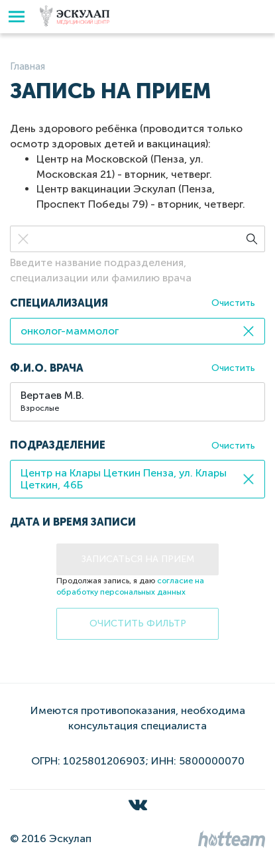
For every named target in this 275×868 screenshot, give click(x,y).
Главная (27, 66)
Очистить (233, 303)
